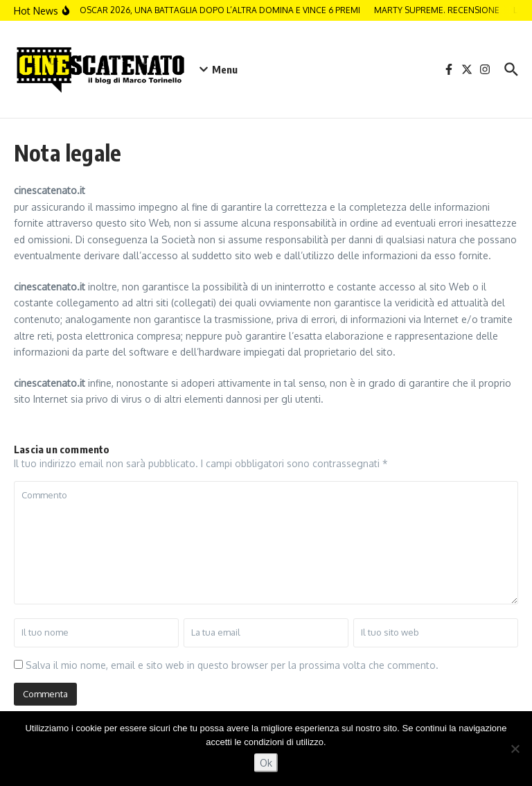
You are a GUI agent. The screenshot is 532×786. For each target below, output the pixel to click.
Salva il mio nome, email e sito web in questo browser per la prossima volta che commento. (232, 665)
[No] (515, 749)
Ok (266, 763)
